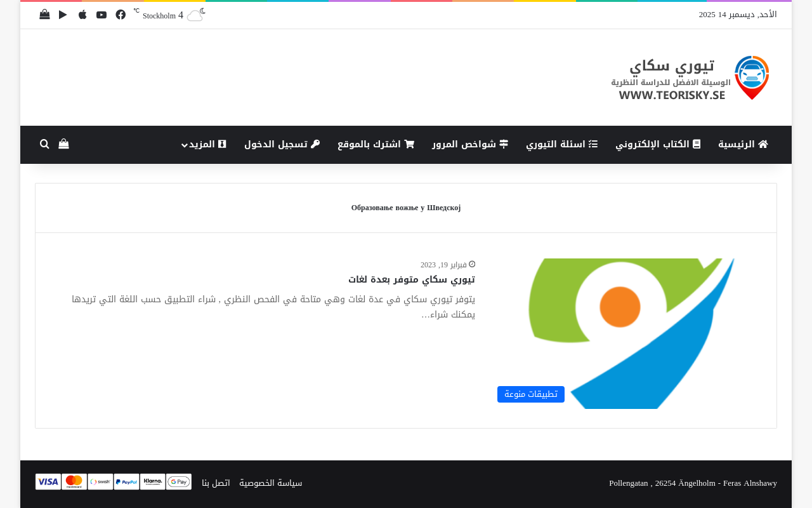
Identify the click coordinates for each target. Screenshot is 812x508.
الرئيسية (743, 144)
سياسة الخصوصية (271, 483)
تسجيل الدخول (282, 144)
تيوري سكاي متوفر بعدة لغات (412, 280)
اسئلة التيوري (562, 144)
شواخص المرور (470, 144)
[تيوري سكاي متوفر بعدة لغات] (624, 334)
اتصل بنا (216, 483)
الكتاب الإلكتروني (658, 144)
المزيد (207, 144)
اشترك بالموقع (376, 144)
